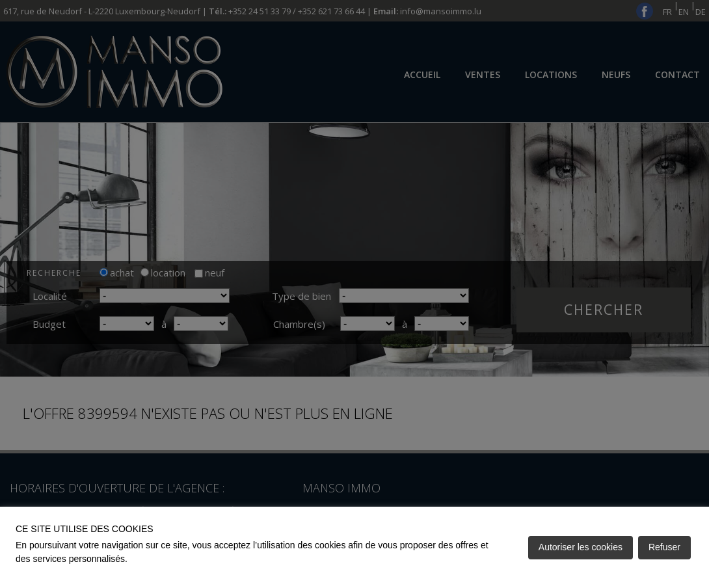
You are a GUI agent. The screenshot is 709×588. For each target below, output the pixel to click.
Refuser (664, 547)
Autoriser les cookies (581, 547)
